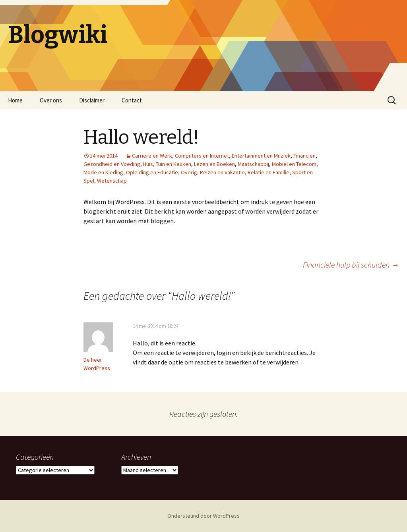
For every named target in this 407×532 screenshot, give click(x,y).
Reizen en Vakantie (222, 172)
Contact (132, 100)
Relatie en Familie (268, 172)
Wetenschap (112, 181)
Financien (304, 156)
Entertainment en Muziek (261, 156)
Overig (189, 172)
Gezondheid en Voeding (112, 164)
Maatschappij (253, 164)
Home (15, 100)
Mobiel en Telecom (294, 164)
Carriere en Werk (152, 156)
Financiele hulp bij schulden (351, 265)
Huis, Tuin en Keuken (167, 164)
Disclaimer (92, 100)
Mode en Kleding (103, 172)
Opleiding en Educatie (152, 172)
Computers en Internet (202, 156)
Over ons (51, 100)
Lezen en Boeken (214, 164)
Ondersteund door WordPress (203, 516)
